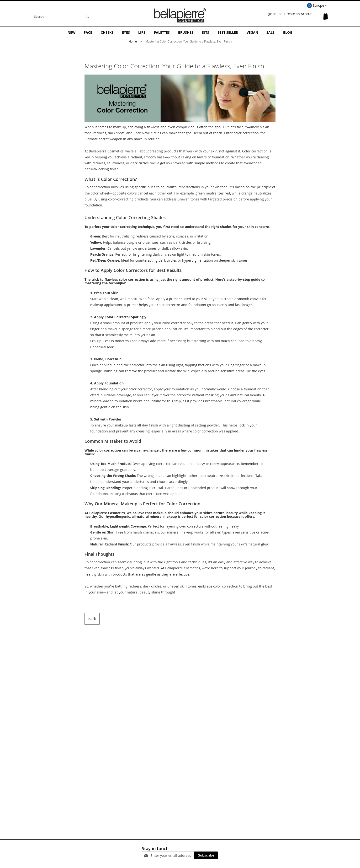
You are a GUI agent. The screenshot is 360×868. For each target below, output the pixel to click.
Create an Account (299, 14)
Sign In (271, 14)
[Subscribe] (206, 855)
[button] (317, 6)
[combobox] (62, 16)
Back (92, 618)
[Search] (87, 16)
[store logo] (180, 15)
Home (133, 41)
